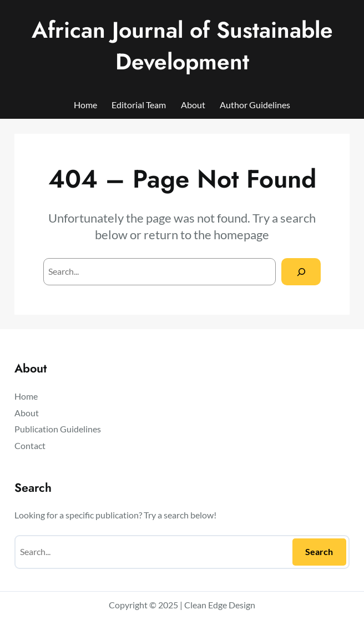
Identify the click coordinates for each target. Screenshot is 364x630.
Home (85, 105)
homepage (241, 235)
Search (319, 551)
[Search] (301, 272)
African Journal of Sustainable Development (182, 46)
